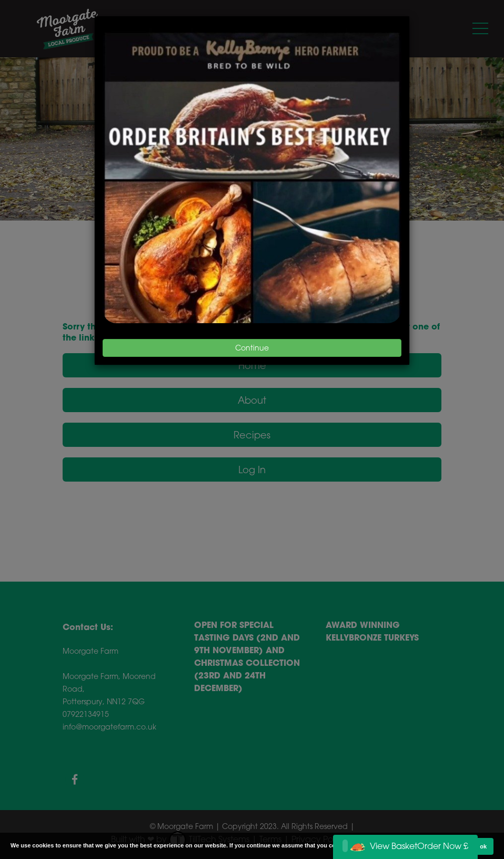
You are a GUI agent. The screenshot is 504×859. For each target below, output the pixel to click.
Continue (252, 348)
